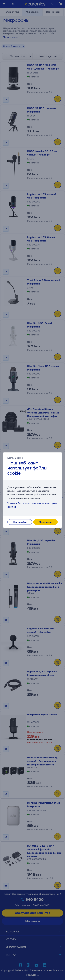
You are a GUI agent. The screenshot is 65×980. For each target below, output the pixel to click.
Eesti (10, 458)
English (19, 458)
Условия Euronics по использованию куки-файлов (32, 505)
